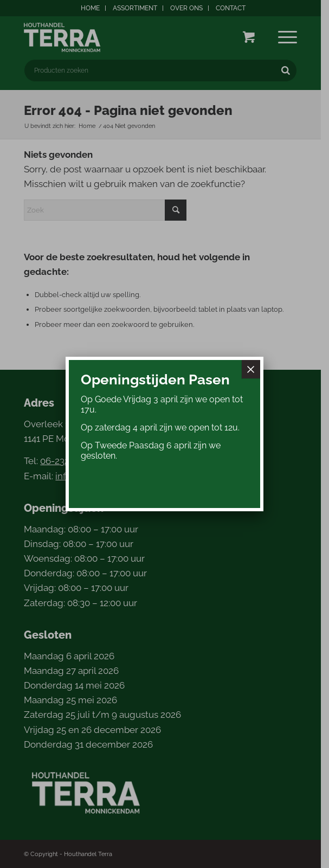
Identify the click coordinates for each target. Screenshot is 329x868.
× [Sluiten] (251, 369)
